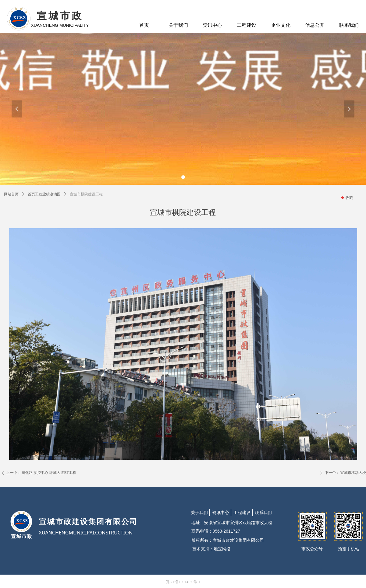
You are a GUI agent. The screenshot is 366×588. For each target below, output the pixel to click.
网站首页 (11, 194)
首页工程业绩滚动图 (44, 194)
